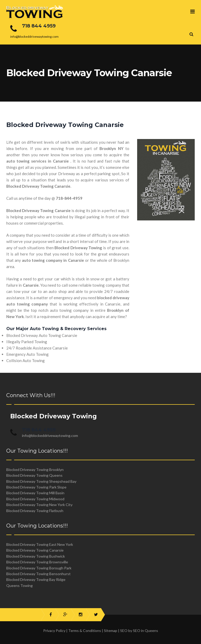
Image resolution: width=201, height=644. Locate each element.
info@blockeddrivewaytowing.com (50, 435)
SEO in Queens (146, 631)
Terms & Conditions (85, 631)
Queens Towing (19, 585)
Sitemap (111, 631)
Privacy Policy (54, 631)
